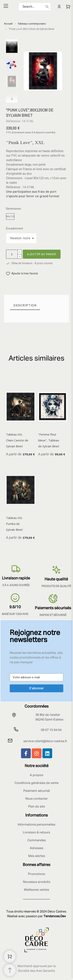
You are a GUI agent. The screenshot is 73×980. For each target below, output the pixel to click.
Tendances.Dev (55, 916)
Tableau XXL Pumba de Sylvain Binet (14, 524)
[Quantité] (12, 254)
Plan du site (37, 807)
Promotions (36, 874)
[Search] (35, 7)
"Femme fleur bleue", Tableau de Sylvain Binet (49, 440)
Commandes (37, 840)
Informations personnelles (36, 825)
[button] (22, 274)
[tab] (25, 305)
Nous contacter (36, 799)
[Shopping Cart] (10, 956)
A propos (36, 775)
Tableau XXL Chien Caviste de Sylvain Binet (17, 440)
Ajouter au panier (42, 254)
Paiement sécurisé (37, 791)
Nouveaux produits (37, 882)
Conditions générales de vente (37, 783)
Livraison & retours (36, 833)
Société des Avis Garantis (36, 971)
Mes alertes (37, 856)
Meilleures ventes (36, 890)
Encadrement (15, 229)
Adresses (36, 848)
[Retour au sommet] (10, 970)
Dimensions (14, 209)
